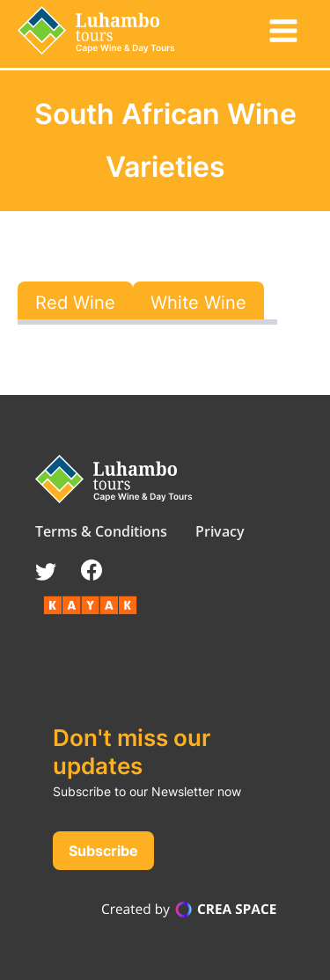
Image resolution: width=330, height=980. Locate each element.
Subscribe (103, 851)
